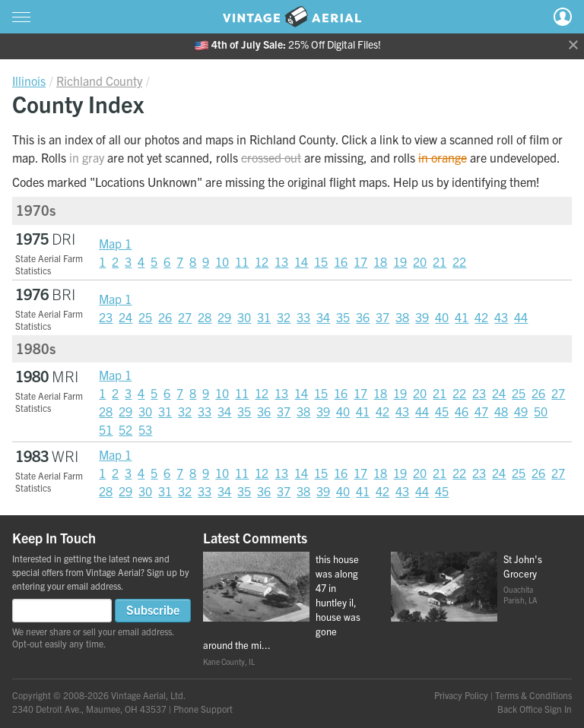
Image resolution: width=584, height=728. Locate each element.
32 (284, 317)
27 (185, 317)
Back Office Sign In (535, 709)
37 (382, 317)
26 (165, 317)
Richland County (99, 81)
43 (501, 317)
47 (481, 411)
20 (420, 261)
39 (422, 317)
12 (262, 261)
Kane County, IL (229, 662)
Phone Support (203, 709)
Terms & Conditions (533, 695)
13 (281, 261)
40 (442, 317)
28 (205, 317)
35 (343, 317)
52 (125, 429)
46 (462, 411)
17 (360, 261)
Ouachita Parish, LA (520, 595)
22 (459, 261)
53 (145, 429)
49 (521, 411)
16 (341, 261)
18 (380, 261)
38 (402, 317)
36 (363, 317)
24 (125, 317)
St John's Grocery (523, 566)
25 (145, 317)
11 (242, 261)
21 (440, 261)
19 (400, 261)
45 (442, 411)
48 (501, 411)
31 (264, 317)
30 (244, 317)
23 (106, 317)
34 (323, 317)
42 (481, 317)
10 (222, 261)
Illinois (29, 81)
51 (106, 429)
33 (303, 317)
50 (541, 411)
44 (521, 317)
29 (224, 317)
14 (301, 261)
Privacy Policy (461, 695)
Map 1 (115, 243)
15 (321, 261)
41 (462, 317)
